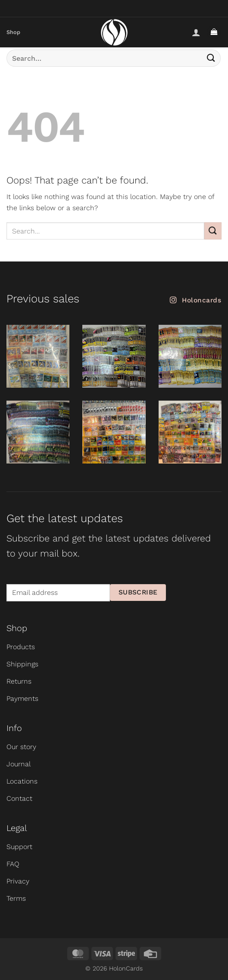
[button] (214, 33)
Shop (13, 32)
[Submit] (211, 58)
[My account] (196, 32)
